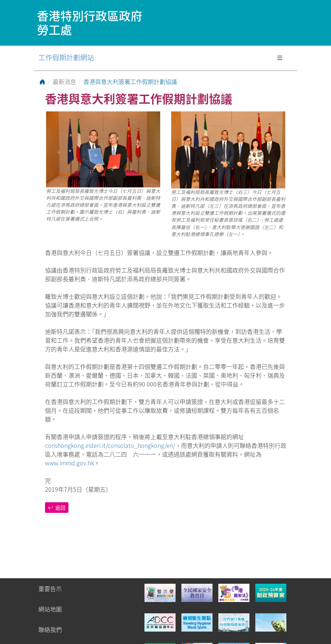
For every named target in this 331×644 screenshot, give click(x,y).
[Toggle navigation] (280, 58)
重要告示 (50, 588)
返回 (57, 507)
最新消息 (64, 81)
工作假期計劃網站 (66, 57)
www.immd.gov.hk (69, 463)
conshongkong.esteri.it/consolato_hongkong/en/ (110, 445)
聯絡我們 (50, 629)
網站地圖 (50, 609)
